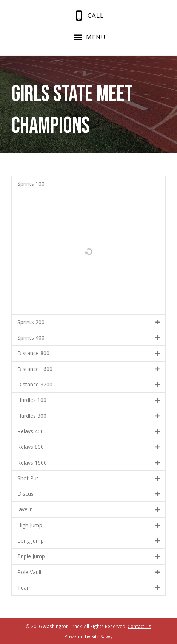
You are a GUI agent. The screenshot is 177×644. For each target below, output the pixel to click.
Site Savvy (102, 636)
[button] (88, 184)
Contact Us (139, 626)
